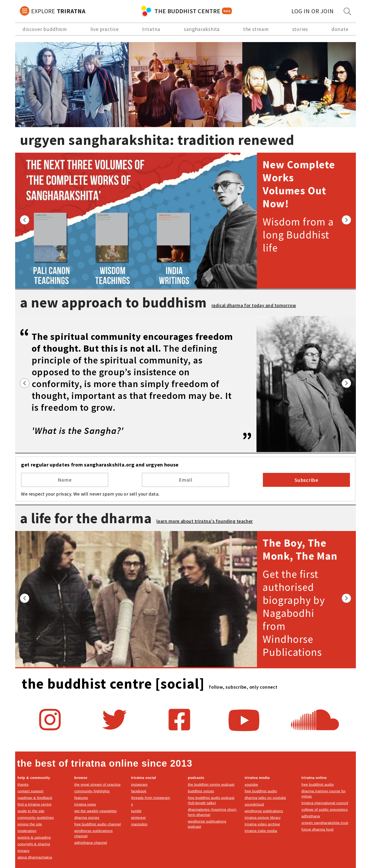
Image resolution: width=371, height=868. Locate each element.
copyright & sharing (34, 844)
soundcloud (254, 804)
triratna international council (325, 803)
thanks (23, 784)
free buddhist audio (261, 791)
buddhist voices (201, 791)
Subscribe (306, 480)
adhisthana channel (91, 843)
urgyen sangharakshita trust (325, 823)
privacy (24, 851)
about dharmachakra (35, 857)
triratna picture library (263, 818)
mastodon (139, 824)
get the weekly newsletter (96, 811)
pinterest (138, 818)
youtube (251, 784)
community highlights (92, 791)
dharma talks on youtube (265, 798)
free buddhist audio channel (98, 824)
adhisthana (311, 816)
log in (313, 11)
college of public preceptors (325, 810)
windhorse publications (264, 811)
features (81, 798)
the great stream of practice (97, 784)
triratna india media (261, 831)
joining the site (30, 824)
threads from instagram (151, 798)
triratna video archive (262, 824)
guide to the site (31, 811)
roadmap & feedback (35, 798)
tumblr (136, 811)
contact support (31, 791)
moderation (27, 831)
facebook (139, 791)
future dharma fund (317, 829)
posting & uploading (34, 837)
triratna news (85, 804)
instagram (139, 784)
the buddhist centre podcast (211, 784)
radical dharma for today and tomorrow (254, 305)
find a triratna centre (35, 804)
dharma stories (87, 818)
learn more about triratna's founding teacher (205, 521)
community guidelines (36, 818)
